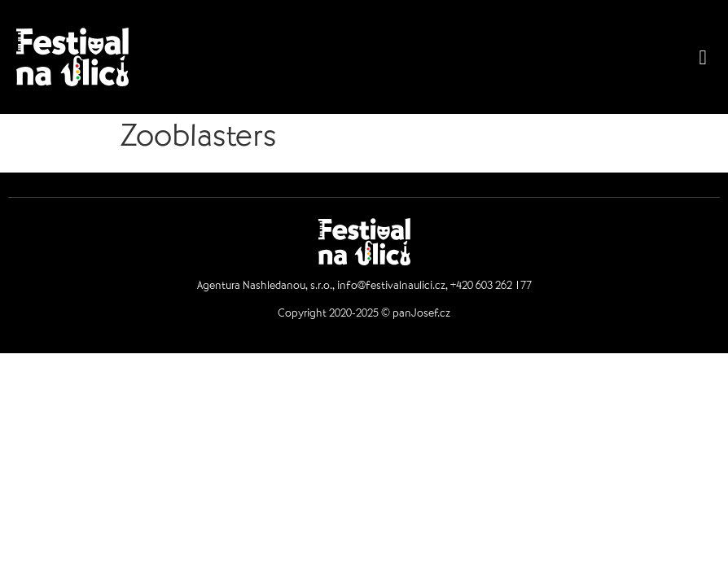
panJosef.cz (421, 315)
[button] (703, 57)
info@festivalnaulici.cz (391, 287)
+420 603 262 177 (491, 287)
